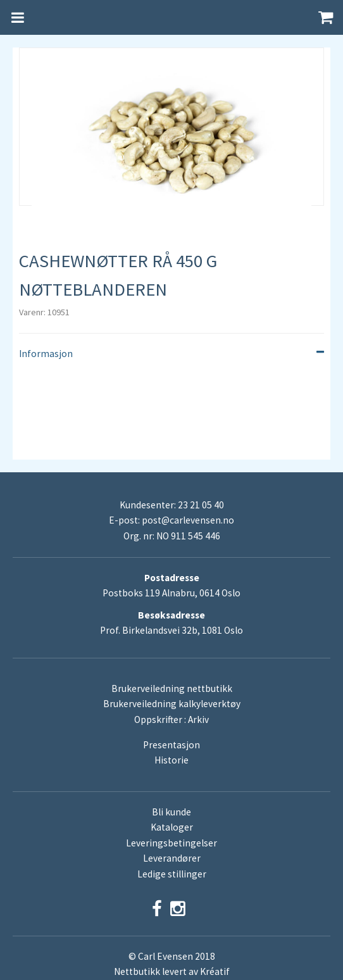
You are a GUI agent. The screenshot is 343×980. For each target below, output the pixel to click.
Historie (171, 760)
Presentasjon (171, 745)
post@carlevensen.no (188, 520)
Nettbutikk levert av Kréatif (172, 971)
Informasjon (171, 354)
